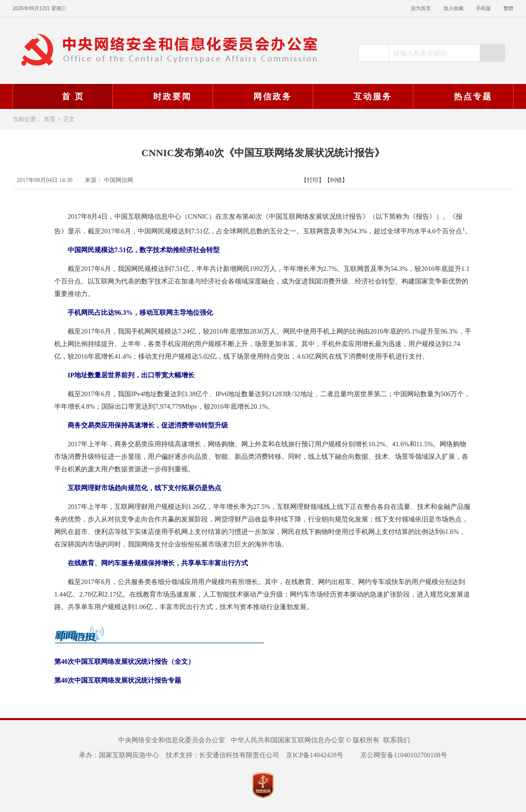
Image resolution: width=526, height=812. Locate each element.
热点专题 (462, 96)
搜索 (492, 53)
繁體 (508, 8)
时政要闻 (162, 96)
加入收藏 (453, 8)
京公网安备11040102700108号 (398, 755)
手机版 (483, 8)
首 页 (62, 96)
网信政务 (262, 96)
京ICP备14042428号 (315, 755)
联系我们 (397, 740)
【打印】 (313, 180)
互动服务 (362, 96)
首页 (50, 119)
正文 (69, 119)
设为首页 (421, 8)
